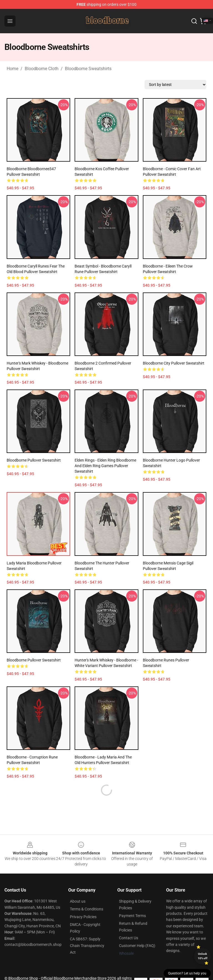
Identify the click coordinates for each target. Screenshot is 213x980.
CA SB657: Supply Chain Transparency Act (87, 932)
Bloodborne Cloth (42, 69)
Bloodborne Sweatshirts (88, 69)
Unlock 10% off (203, 956)
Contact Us (129, 925)
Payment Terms (132, 902)
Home (12, 69)
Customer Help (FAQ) (137, 932)
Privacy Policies (83, 903)
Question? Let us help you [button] (187, 973)
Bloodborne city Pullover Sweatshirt (174, 363)
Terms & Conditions (87, 896)
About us (78, 888)
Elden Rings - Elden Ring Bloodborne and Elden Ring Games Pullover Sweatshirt (105, 466)
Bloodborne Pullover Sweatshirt (34, 460)
